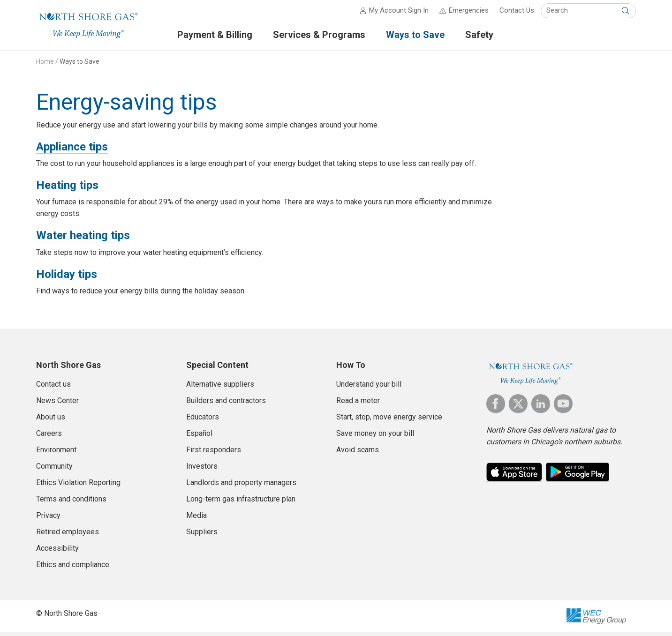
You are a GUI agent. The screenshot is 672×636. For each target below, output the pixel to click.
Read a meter (358, 404)
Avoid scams (358, 453)
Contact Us (517, 14)
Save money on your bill (375, 437)
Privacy (48, 519)
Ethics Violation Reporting (78, 486)
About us (51, 421)
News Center (57, 404)
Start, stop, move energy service (389, 421)
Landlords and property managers (241, 486)
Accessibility (57, 552)
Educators (203, 421)
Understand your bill (369, 388)
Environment (56, 453)
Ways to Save (79, 65)
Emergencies (469, 14)
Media (196, 519)
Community (54, 470)
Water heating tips (83, 239)
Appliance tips (72, 150)
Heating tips (67, 189)
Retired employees (68, 535)
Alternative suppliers (220, 388)
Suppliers (202, 535)
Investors (202, 470)
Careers (49, 437)
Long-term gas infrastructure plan (241, 503)
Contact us (53, 388)
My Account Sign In (399, 14)
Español (199, 437)
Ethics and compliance (73, 568)
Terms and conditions (71, 503)
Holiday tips (67, 278)
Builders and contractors (226, 404)
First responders (214, 453)
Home (45, 65)
